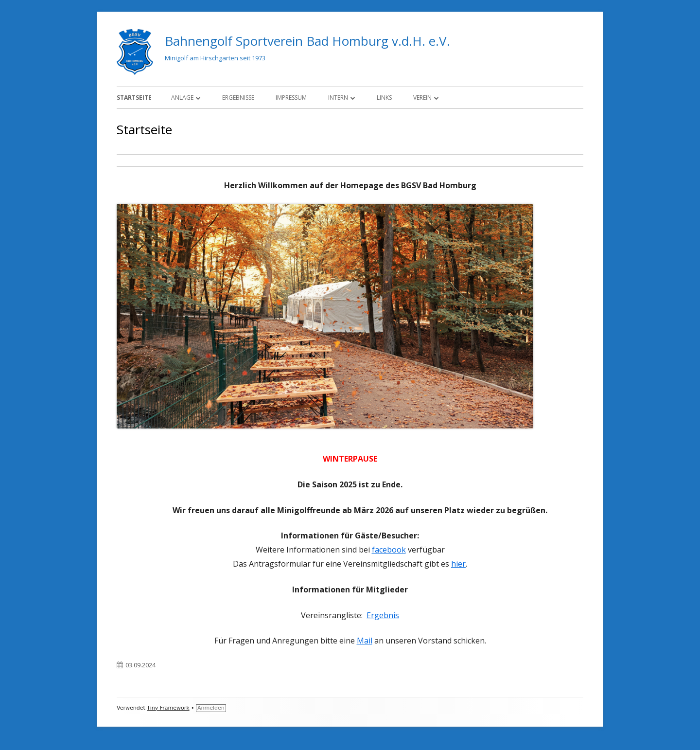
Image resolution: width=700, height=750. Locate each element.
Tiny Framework (168, 708)
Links (384, 98)
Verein (422, 98)
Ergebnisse (238, 98)
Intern (338, 98)
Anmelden (211, 708)
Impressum (291, 98)
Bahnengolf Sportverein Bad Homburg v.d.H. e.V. (307, 41)
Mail (365, 641)
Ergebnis (383, 615)
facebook (389, 550)
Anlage (182, 98)
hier (458, 564)
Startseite (134, 98)
